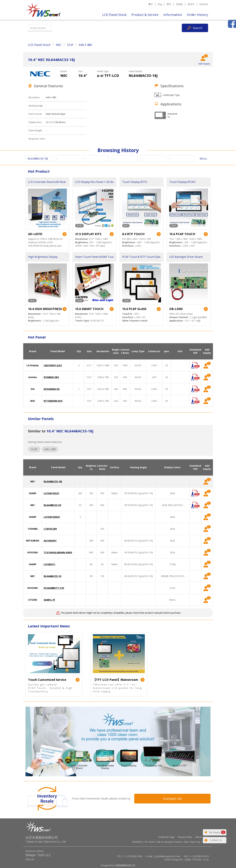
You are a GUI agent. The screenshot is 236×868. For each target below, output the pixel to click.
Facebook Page (166, 837)
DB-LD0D (176, 309)
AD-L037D (35, 234)
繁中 (151, 4)
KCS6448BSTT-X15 (54, 588)
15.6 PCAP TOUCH (182, 234)
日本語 (179, 4)
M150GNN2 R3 (52, 389)
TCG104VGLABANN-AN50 (58, 552)
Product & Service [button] (145, 15)
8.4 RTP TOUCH (133, 234)
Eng (160, 4)
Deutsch (204, 4)
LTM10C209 (50, 529)
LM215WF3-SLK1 (53, 365)
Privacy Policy (185, 837)
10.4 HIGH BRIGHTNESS (45, 309)
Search (198, 28)
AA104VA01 (50, 541)
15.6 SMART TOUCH (89, 309)
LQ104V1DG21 (51, 493)
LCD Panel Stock (114, 15)
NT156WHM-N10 (53, 401)
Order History (198, 15)
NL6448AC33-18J (53, 481)
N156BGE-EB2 (51, 377)
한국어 (191, 4)
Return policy (202, 837)
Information (173, 15)
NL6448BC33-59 (52, 505)
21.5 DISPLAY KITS (88, 234)
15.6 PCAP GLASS (134, 309)
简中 (169, 4)
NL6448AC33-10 (52, 576)
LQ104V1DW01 (52, 517)
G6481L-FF (49, 600)
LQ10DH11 (49, 564)
